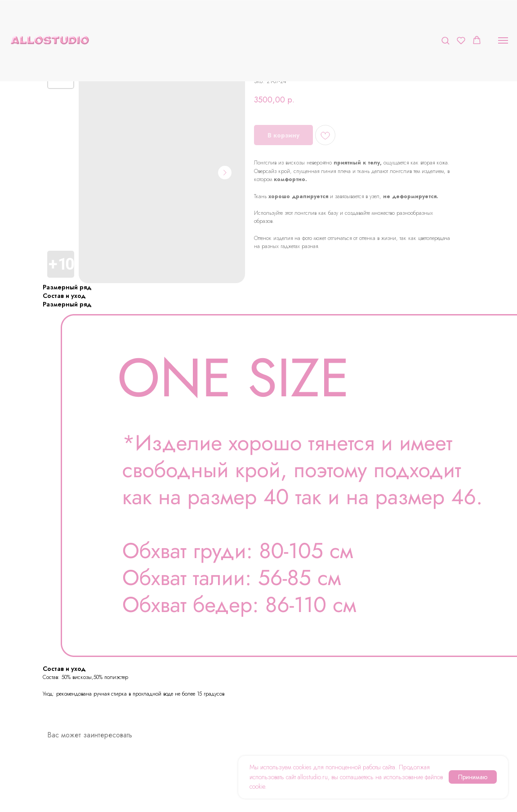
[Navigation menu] (503, 40)
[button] (445, 40)
